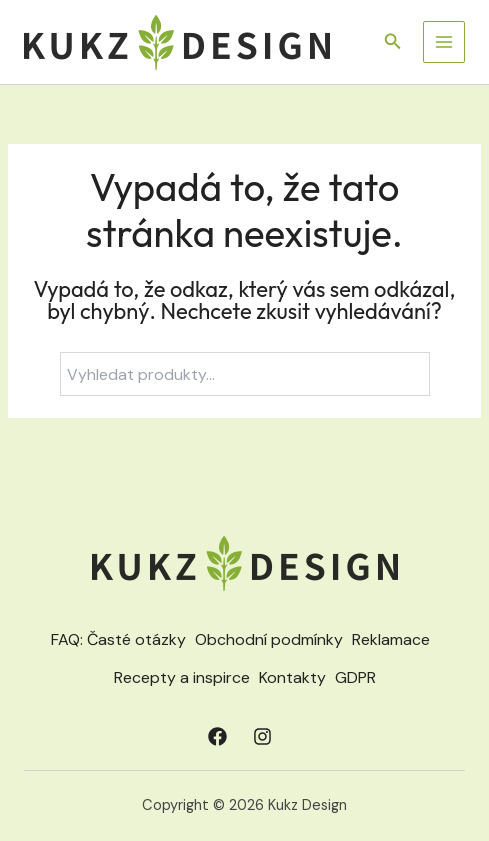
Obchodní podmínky (269, 639)
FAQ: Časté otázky (118, 639)
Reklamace (391, 639)
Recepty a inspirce (182, 677)
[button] (393, 42)
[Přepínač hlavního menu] (444, 42)
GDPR (355, 677)
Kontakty (292, 677)
